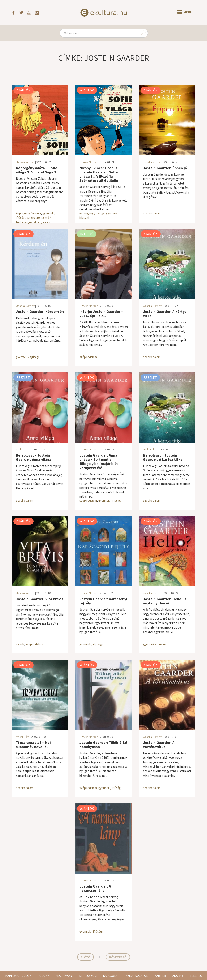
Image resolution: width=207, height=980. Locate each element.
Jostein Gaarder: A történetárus (159, 745)
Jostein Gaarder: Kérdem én (40, 312)
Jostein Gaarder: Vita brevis (40, 599)
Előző (85, 957)
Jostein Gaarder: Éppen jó (165, 168)
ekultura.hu (22, 449)
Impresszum (88, 976)
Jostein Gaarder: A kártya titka (165, 314)
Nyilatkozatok (137, 976)
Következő (118, 957)
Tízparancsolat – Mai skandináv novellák (33, 745)
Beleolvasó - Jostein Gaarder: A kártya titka (163, 457)
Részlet (23, 377)
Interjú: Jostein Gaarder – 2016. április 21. (101, 314)
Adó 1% (178, 976)
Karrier (160, 976)
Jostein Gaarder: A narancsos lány (95, 888)
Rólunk (43, 976)
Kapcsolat (111, 976)
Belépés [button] (196, 976)
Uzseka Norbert (25, 162)
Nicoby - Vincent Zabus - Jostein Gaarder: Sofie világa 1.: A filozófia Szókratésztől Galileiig (99, 174)
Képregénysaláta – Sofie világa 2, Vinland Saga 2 (37, 170)
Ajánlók (23, 90)
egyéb (20, 644)
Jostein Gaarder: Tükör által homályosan (103, 745)
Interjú (87, 234)
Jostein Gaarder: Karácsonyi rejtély (103, 601)
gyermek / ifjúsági (27, 357)
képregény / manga (28, 213)
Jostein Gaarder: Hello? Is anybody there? (165, 601)
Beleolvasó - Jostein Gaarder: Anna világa (34, 457)
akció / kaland (42, 222)
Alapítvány (64, 976)
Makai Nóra (23, 737)
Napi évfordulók (18, 976)
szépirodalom (152, 213)
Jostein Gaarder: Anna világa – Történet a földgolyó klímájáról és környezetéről (99, 461)
